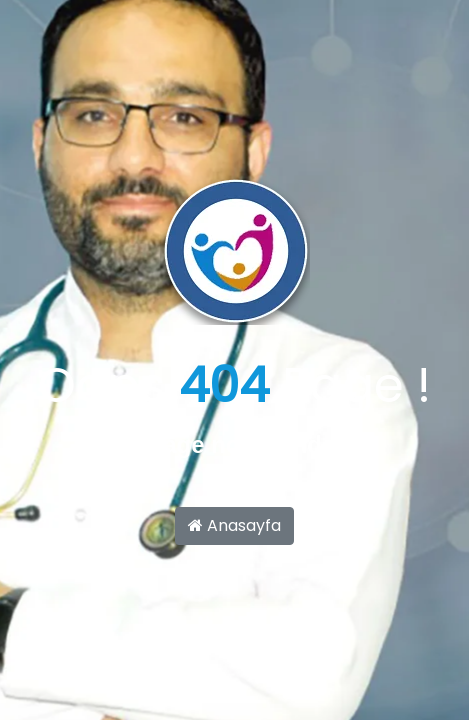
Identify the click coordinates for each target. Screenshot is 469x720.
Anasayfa (234, 525)
